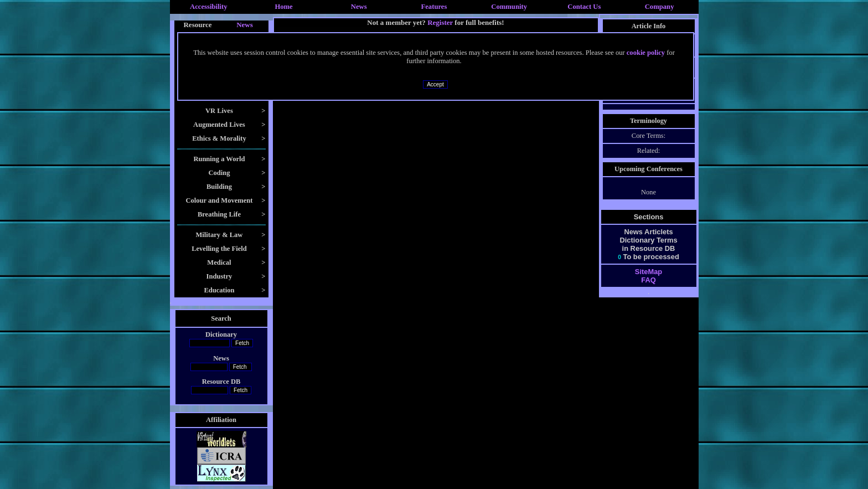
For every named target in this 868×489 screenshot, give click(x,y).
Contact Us (584, 7)
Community (509, 7)
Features (434, 7)
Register (440, 22)
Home (283, 7)
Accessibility (209, 7)
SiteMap (649, 272)
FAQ (648, 280)
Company (660, 7)
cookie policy (646, 53)
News (359, 7)
